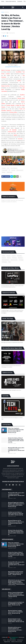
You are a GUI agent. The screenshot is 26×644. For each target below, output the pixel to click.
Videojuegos (4, 262)
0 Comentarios (11, 33)
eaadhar (14, 639)
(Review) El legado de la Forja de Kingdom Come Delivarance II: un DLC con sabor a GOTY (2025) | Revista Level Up (16, 504)
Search (23, 7)
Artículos (7, 12)
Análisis (4, 256)
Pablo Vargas (9, 172)
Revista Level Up (14, 260)
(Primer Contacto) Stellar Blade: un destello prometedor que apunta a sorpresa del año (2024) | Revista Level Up (16, 594)
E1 (9, 170)
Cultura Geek (5, 170)
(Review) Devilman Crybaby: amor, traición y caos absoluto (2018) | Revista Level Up (15, 612)
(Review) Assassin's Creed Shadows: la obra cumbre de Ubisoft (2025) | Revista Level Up (16, 620)
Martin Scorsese (20, 170)
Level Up (13, 170)
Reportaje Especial (6, 260)
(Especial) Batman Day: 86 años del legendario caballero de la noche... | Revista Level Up (16, 573)
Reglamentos (7, 642)
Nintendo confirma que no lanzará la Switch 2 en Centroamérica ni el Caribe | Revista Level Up (15, 629)
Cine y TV (14, 256)
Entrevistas (19, 256)
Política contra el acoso (17, 642)
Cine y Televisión (14, 168)
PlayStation (20, 258)
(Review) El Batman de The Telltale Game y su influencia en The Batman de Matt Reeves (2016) (16, 523)
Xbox (9, 262)
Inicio (3, 1)
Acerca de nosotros (11, 1)
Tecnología (21, 260)
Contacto (20, 1)
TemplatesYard (14, 637)
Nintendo (4, 258)
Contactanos (20, 640)
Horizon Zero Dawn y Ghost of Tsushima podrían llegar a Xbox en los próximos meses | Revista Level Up (16, 440)
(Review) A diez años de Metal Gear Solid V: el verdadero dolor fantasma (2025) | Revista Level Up (16, 532)
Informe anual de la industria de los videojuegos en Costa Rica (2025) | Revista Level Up (16, 604)
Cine (8, 168)
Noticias (4, 172)
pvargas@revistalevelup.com (13, 67)
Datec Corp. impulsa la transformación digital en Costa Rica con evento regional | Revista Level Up (16, 430)
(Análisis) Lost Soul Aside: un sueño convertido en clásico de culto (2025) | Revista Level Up (16, 513)
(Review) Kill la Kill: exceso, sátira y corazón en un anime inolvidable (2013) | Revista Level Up (16, 450)
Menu (3, 7)
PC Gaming (14, 258)
